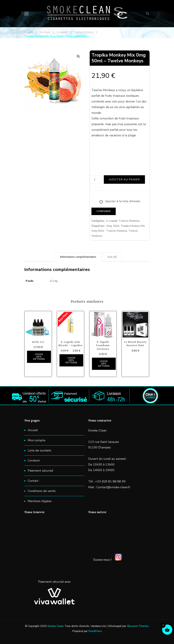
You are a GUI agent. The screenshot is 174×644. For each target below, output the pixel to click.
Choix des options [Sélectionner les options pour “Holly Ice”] (39, 357)
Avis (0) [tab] (112, 257)
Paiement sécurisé (40, 471)
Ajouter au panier (124, 180)
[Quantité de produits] (96, 180)
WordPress (95, 631)
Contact (33, 481)
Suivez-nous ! (102, 560)
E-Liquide (112, 221)
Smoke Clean (55, 626)
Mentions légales (40, 501)
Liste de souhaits (40, 450)
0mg (109, 226)
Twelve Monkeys (129, 221)
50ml (116, 226)
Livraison (34, 460)
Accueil (33, 430)
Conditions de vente (42, 491)
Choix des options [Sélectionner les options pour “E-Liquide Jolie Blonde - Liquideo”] (71, 360)
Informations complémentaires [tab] (78, 257)
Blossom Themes (138, 626)
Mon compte (37, 440)
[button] (78, 56)
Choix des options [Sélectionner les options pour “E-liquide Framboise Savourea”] (104, 364)
